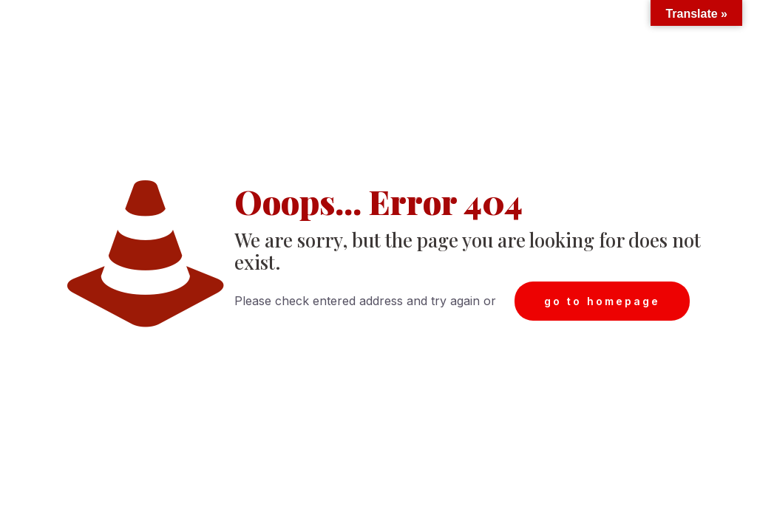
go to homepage (602, 301)
